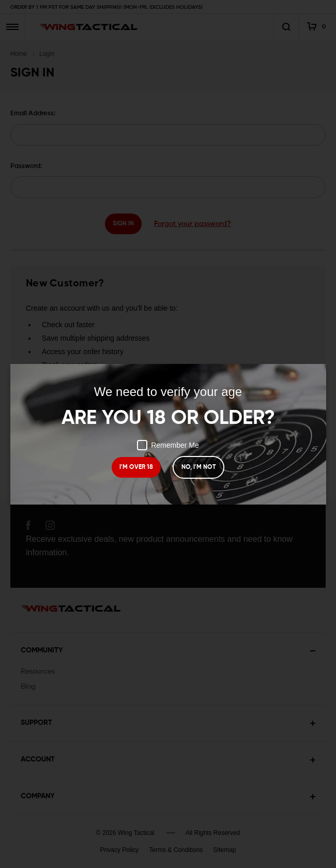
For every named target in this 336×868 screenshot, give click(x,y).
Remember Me (168, 445)
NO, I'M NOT (198, 467)
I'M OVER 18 (136, 467)
